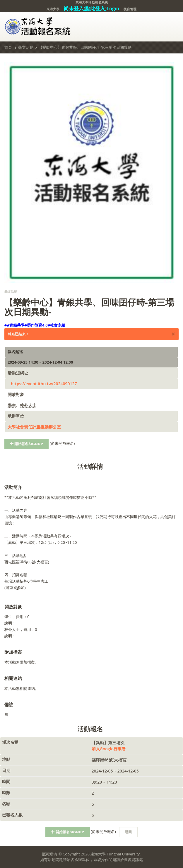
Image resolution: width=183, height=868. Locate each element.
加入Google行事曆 (109, 749)
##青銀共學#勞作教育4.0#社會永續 (35, 325)
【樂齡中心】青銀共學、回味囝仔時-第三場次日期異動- (85, 47)
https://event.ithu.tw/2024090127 (44, 384)
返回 (128, 832)
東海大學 (53, 9)
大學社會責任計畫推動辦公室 (34, 427)
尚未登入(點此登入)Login (92, 8)
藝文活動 (26, 47)
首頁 (8, 47)
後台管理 (130, 9)
